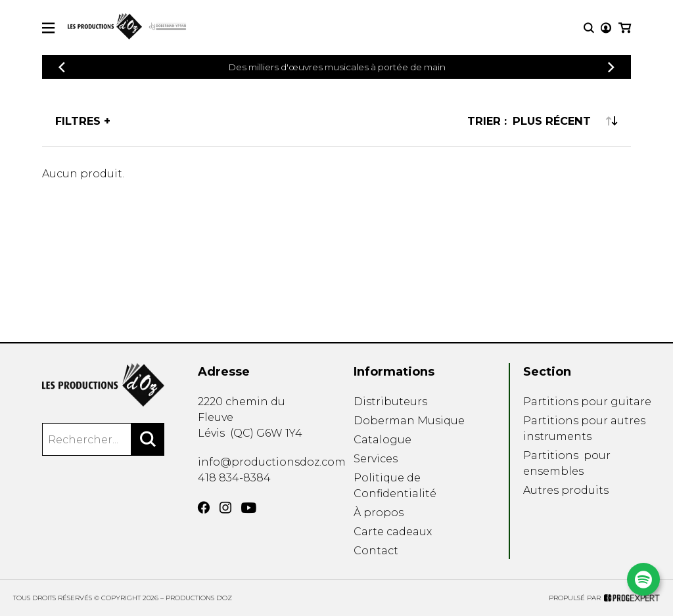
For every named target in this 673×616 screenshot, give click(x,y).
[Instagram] (225, 508)
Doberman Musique (409, 421)
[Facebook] (204, 508)
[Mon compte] (606, 28)
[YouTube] (249, 508)
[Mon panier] (625, 28)
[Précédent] (62, 67)
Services (376, 459)
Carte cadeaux (393, 532)
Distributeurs (390, 402)
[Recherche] (589, 28)
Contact (376, 551)
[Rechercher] (148, 439)
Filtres (78, 121)
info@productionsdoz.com (272, 462)
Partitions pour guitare (587, 402)
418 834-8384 (234, 478)
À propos (379, 513)
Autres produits (566, 490)
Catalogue (383, 440)
